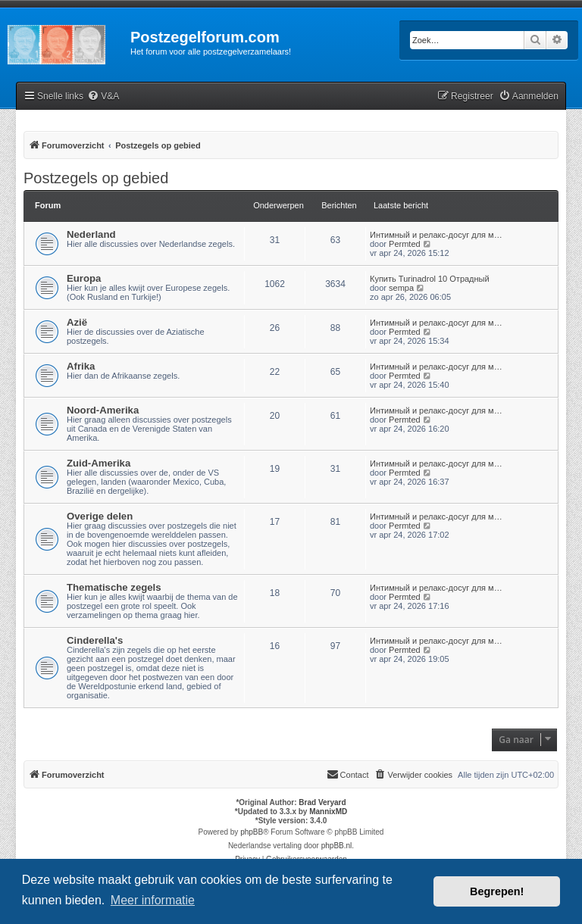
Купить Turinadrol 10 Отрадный (430, 279)
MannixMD (328, 812)
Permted (405, 244)
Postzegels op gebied (96, 178)
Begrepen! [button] (497, 891)
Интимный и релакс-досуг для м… (436, 235)
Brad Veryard (322, 802)
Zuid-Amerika (99, 463)
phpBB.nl (337, 846)
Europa (84, 278)
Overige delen (100, 516)
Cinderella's (95, 640)
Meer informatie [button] (153, 900)
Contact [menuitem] (348, 774)
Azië (77, 322)
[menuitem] (103, 97)
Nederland (91, 234)
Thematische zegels (114, 587)
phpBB (252, 832)
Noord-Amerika (103, 410)
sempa (401, 288)
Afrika (81, 366)
